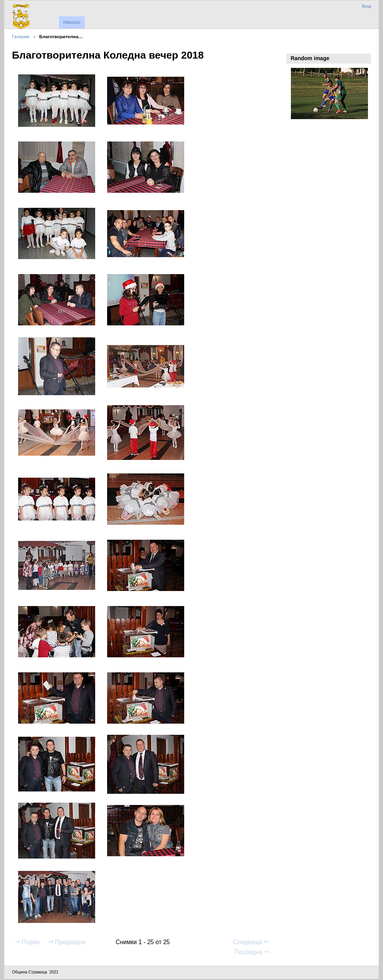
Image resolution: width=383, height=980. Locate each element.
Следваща (251, 942)
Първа (27, 942)
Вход (366, 6)
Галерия (21, 36)
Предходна (67, 942)
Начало (71, 22)
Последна (252, 952)
